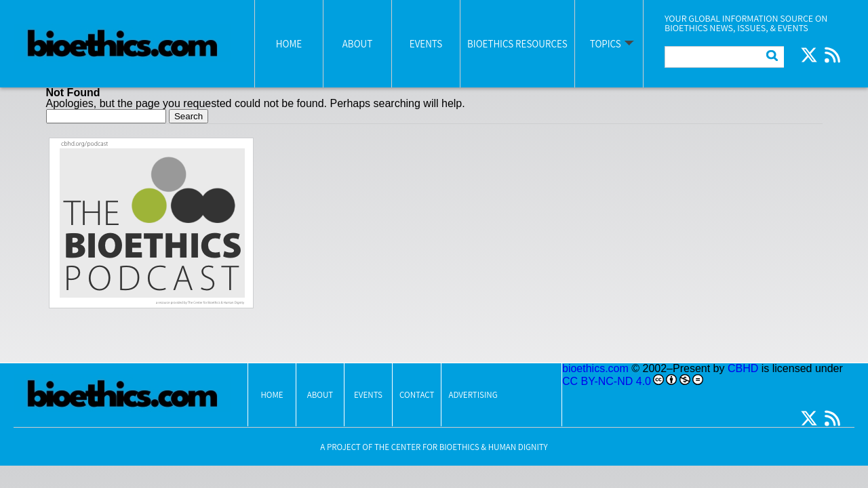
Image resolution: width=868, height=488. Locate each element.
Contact (417, 395)
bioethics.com (595, 368)
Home (289, 44)
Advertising (473, 395)
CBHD (743, 368)
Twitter (809, 55)
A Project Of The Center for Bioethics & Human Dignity (434, 447)
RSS (832, 55)
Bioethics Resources (517, 44)
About (357, 44)
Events (426, 44)
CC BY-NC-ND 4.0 (607, 381)
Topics (606, 44)
